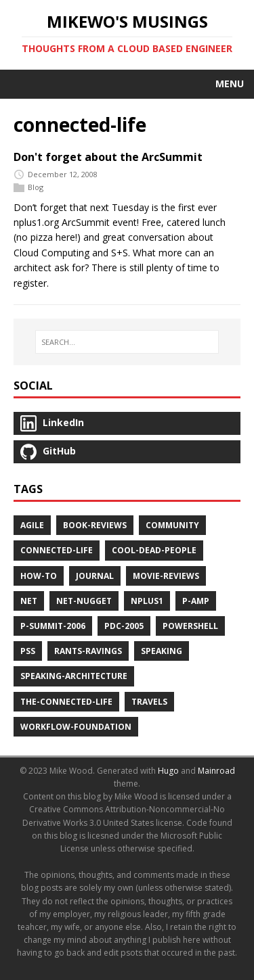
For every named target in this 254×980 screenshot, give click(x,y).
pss (28, 651)
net (29, 601)
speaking (162, 651)
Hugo (168, 771)
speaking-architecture (74, 676)
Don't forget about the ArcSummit (108, 157)
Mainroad (216, 771)
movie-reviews (166, 576)
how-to (39, 576)
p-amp (196, 601)
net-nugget (84, 601)
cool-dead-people (154, 550)
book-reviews (95, 525)
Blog (36, 187)
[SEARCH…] (127, 342)
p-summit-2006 (53, 626)
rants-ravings (88, 651)
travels (149, 702)
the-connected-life (66, 702)
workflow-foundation (76, 727)
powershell (190, 626)
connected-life (57, 550)
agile (32, 525)
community (172, 525)
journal (95, 576)
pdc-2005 (124, 626)
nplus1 (147, 601)
